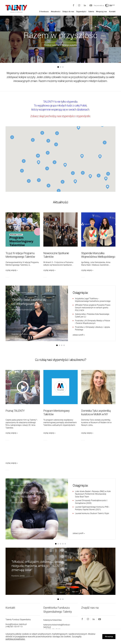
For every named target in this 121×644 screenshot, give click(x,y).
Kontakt (112, 11)
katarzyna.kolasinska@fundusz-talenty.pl (57, 626)
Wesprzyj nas (102, 11)
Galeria (91, 11)
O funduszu (44, 11)
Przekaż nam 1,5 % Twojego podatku (61, 45)
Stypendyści (81, 11)
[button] (58, 67)
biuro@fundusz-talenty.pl (16, 624)
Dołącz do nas (68, 11)
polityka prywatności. (15, 639)
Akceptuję (109, 636)
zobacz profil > (79, 335)
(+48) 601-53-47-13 (14, 627)
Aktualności (56, 11)
